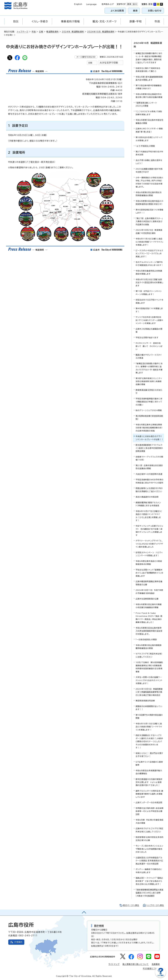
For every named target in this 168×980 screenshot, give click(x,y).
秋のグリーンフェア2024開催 (149, 410)
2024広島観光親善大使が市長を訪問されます (149, 170)
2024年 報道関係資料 (73, 32)
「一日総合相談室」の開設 (146, 640)
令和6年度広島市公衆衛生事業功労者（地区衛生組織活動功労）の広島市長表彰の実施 (149, 428)
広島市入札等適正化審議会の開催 (149, 330)
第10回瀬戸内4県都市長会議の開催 (149, 716)
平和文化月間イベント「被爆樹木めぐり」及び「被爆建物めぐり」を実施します (149, 573)
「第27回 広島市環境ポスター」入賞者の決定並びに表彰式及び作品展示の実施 (149, 221)
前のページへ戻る (131, 905)
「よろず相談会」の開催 (145, 146)
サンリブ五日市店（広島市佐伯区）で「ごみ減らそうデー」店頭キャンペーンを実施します (149, 320)
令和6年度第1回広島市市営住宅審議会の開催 (149, 122)
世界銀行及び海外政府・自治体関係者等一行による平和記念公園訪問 (150, 811)
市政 (34, 32)
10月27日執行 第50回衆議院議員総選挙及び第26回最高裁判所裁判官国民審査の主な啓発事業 (149, 667)
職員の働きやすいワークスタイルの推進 (149, 356)
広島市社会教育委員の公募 (147, 599)
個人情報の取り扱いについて (136, 964)
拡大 (135, 4)
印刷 (90, 63)
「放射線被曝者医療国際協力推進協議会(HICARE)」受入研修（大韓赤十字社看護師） (150, 893)
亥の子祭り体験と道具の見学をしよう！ (149, 162)
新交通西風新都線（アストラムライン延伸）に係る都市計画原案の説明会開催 (149, 448)
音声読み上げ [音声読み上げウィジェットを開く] (108, 4)
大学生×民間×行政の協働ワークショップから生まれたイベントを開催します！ (149, 680)
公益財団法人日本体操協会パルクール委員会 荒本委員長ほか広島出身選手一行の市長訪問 (149, 861)
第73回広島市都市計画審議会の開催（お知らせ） (149, 87)
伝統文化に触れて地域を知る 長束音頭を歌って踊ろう (149, 70)
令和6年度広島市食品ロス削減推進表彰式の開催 (149, 563)
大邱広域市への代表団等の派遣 (149, 474)
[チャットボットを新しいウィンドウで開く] (160, 977)
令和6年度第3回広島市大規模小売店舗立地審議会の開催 (149, 606)
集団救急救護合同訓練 (145, 701)
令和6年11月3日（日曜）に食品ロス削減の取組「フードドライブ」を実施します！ (149, 242)
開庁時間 (99, 926)
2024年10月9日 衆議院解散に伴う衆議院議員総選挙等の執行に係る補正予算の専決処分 (149, 692)
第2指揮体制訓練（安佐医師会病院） (149, 417)
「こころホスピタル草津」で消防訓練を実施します (149, 113)
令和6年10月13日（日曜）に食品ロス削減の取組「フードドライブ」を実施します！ (149, 727)
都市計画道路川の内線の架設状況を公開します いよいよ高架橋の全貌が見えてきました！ (149, 782)
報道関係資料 (52, 32)
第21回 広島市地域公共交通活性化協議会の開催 (149, 467)
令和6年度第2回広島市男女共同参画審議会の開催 (149, 194)
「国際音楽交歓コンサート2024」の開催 (146, 104)
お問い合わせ (155, 11)
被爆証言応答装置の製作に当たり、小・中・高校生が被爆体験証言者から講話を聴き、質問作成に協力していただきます (149, 58)
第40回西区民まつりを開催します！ (149, 310)
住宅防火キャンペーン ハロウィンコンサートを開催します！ (149, 554)
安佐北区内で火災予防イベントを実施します (150, 301)
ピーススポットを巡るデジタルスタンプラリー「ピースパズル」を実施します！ (149, 254)
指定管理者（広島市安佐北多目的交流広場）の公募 (150, 839)
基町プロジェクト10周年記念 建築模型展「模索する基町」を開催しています (149, 794)
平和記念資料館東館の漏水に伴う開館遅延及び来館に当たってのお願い (149, 402)
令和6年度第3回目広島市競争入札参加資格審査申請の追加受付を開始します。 (149, 631)
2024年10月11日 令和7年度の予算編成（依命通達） (149, 592)
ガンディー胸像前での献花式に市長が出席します (149, 871)
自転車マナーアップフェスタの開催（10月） (149, 458)
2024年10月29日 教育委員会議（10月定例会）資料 (149, 232)
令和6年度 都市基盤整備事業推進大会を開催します (149, 78)
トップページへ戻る (155, 905)
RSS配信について (151, 969)
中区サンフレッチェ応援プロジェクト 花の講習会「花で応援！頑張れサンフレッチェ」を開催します (149, 530)
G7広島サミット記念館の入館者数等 (149, 763)
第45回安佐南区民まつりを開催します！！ (149, 211)
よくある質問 (117, 11)
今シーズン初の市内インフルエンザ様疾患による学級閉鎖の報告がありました (149, 849)
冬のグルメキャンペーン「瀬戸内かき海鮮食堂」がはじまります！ (149, 264)
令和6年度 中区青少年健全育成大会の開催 (150, 821)
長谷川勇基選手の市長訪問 (147, 497)
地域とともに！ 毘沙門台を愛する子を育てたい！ (149, 755)
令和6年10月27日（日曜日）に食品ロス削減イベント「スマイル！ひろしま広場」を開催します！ (149, 516)
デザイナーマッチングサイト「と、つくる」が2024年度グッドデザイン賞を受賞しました (149, 544)
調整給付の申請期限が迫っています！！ (149, 708)
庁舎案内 (18, 942)
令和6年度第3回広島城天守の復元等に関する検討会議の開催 (149, 96)
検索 (135, 11)
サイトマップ (114, 964)
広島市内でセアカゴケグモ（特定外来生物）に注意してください (149, 830)
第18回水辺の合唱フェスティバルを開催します (149, 139)
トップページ (23, 32)
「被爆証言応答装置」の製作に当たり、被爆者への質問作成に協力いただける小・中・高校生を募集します (149, 368)
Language (91, 4)
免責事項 (156, 964)
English (78, 4)
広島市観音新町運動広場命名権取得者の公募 (149, 583)
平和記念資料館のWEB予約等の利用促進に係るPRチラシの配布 (150, 481)
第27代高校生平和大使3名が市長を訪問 (149, 153)
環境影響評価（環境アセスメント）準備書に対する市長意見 (148, 504)
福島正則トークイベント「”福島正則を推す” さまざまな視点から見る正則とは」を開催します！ (149, 881)
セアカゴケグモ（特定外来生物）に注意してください (149, 655)
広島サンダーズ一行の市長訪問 (149, 803)
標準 (129, 4)
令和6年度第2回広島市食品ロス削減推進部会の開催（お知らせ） (150, 203)
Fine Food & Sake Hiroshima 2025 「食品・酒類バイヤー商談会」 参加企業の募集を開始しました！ (149, 618)
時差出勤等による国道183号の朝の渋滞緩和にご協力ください (149, 490)
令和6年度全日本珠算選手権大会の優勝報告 (149, 772)
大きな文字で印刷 (109, 63)
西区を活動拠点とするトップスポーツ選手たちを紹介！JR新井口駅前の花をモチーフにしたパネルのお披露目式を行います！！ (149, 741)
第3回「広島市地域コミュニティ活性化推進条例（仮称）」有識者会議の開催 (149, 381)
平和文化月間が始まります (147, 338)
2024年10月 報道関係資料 (101, 32)
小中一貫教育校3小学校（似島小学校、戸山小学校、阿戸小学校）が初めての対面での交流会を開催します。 (149, 182)
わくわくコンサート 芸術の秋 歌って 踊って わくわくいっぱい (149, 346)
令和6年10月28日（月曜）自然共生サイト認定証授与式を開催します (149, 283)
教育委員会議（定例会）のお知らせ (149, 392)
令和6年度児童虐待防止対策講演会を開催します (149, 272)
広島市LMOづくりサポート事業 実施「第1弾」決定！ (150, 130)
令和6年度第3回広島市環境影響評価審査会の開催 (149, 647)
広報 (41, 32)
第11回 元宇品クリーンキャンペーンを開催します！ (149, 293)
